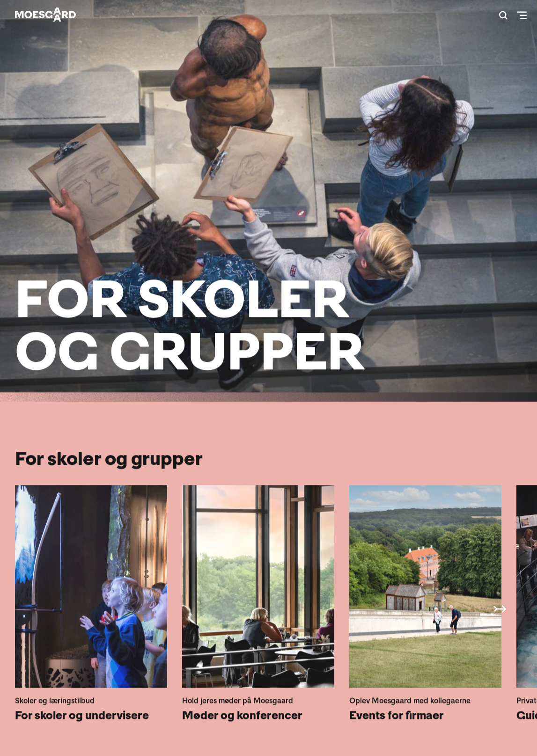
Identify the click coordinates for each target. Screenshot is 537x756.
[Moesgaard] (45, 15)
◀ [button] (500, 609)
